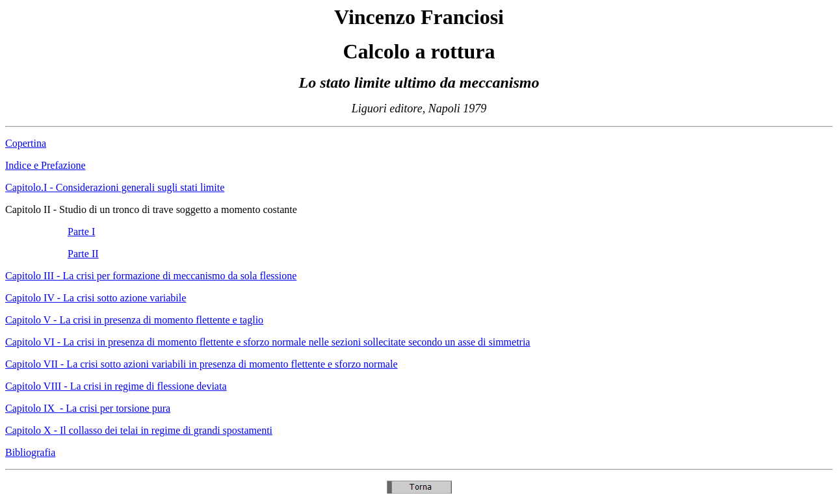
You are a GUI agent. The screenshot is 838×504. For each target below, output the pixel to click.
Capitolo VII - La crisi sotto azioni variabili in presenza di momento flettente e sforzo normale (202, 364)
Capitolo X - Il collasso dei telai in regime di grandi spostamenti (139, 430)
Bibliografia (30, 452)
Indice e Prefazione (45, 165)
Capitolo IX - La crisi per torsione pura (88, 408)
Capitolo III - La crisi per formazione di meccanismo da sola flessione (151, 276)
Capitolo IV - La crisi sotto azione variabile (96, 298)
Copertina (26, 143)
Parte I (81, 232)
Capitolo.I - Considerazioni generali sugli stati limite (115, 187)
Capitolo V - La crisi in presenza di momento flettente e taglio (134, 320)
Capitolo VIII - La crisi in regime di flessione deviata (116, 386)
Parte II (83, 254)
